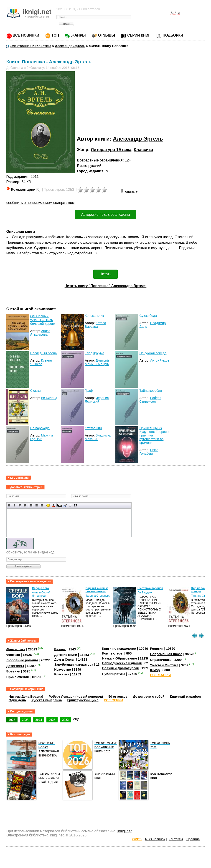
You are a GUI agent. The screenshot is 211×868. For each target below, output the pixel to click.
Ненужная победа (153, 353)
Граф (89, 391)
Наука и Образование (120, 658)
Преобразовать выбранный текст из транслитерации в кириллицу (70, 505)
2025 (25, 720)
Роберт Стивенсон (150, 400)
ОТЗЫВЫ (107, 35)
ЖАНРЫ (78, 35)
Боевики (13, 671)
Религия (157, 649)
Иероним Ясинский (97, 400)
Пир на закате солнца (200, 590)
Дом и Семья (65, 660)
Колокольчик (94, 316)
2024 (39, 720)
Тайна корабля (150, 391)
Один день (17, 700)
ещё (76, 719)
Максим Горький (42, 437)
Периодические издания (122, 663)
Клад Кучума (95, 353)
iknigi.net (125, 831)
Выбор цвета (53, 505)
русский (95, 166)
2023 (52, 720)
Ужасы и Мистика (164, 665)
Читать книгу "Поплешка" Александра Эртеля (106, 286)
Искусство (63, 670)
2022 (65, 720)
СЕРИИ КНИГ (139, 35)
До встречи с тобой (149, 697)
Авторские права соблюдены (105, 215)
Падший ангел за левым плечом (97, 590)
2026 (12, 720)
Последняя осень (43, 353)
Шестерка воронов (150, 588)
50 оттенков (118, 697)
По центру (37, 505)
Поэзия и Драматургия (121, 668)
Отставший (93, 428)
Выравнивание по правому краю (42, 505)
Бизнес (60, 649)
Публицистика (114, 674)
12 (127, 160)
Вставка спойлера (75, 505)
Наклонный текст (14, 505)
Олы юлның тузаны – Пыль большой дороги (43, 320)
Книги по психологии (119, 649)
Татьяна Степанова (98, 596)
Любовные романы (22, 660)
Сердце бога (41, 588)
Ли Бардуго (145, 593)
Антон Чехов (160, 360)
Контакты (176, 839)
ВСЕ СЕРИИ (113, 700)
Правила (193, 839)
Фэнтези (13, 655)
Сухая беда (148, 316)
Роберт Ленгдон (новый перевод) (76, 697)
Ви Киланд (49, 398)
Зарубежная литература (74, 665)
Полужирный (9, 505)
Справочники (161, 660)
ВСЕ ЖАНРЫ (160, 675)
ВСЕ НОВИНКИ (26, 35)
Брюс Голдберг (149, 452)
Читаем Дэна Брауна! (26, 697)
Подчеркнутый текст (20, 505)
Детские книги (66, 655)
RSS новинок (155, 839)
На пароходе (40, 428)
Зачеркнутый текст (25, 505)
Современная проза (166, 654)
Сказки (36, 391)
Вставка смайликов (48, 505)
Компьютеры (113, 653)
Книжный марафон (186, 697)
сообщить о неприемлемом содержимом (41, 203)
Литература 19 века (111, 150)
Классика (144, 150)
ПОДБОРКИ (173, 35)
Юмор (155, 670)
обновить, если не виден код (30, 552)
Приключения (18, 677)
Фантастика (16, 649)
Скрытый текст (60, 505)
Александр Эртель (138, 139)
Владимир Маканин (98, 437)
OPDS (137, 839)
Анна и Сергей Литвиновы (41, 594)
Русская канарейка (47, 700)
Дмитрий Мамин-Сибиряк (97, 362)
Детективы (15, 666)
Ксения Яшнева (41, 362)
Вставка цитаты (65, 505)
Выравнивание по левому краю (31, 505)
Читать (105, 274)
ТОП (55, 35)
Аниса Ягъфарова (40, 333)
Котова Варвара (95, 325)
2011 (35, 177)
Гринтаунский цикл (83, 700)
